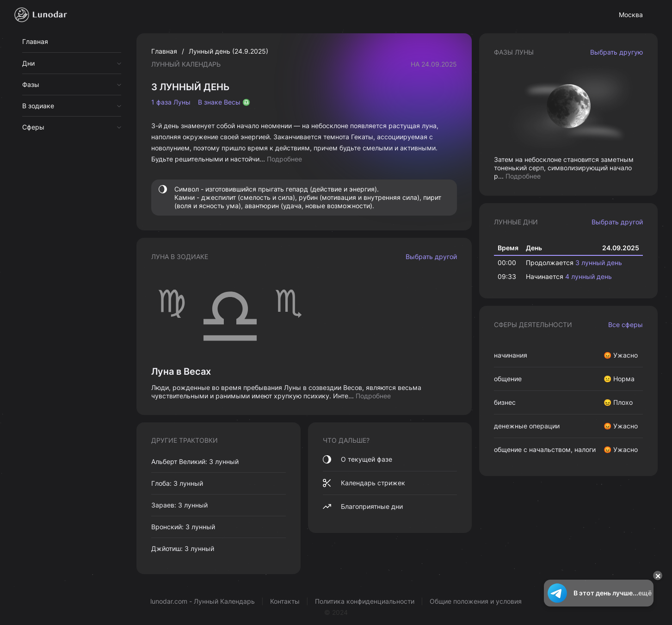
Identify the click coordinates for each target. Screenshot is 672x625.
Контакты (285, 601)
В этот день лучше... (599, 593)
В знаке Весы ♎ (224, 102)
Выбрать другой (431, 257)
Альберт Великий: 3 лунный (195, 461)
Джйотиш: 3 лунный (183, 548)
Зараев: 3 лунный (179, 505)
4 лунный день (589, 276)
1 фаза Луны (171, 102)
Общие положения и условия (476, 601)
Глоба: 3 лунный (177, 483)
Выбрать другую (617, 52)
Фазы (31, 84)
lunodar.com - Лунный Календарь (203, 601)
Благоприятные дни (363, 507)
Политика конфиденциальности (365, 601)
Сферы (33, 127)
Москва (631, 15)
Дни (28, 63)
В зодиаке (38, 106)
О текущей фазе (358, 459)
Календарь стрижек (364, 483)
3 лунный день (599, 263)
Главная (35, 41)
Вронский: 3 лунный (183, 527)
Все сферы (626, 325)
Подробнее (284, 159)
